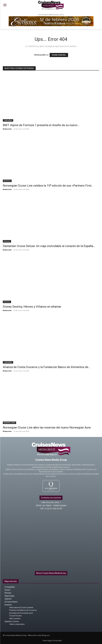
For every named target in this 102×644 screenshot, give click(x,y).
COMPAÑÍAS (8, 120)
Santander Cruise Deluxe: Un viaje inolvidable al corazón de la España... (49, 246)
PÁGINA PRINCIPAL (59, 55)
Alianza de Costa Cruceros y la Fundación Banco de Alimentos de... (47, 367)
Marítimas (7, 181)
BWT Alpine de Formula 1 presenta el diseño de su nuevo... (41, 125)
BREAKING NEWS (9, 423)
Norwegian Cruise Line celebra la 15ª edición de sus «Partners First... (48, 186)
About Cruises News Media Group (51, 573)
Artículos (7, 241)
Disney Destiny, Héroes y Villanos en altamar (32, 307)
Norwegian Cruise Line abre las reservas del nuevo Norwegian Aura (47, 427)
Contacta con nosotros (51, 498)
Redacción (7, 129)
